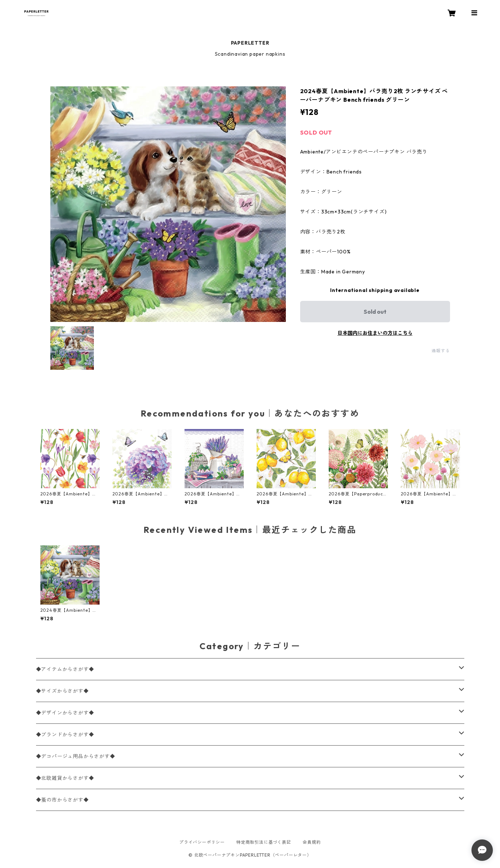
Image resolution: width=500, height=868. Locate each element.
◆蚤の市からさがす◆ (62, 800)
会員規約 (312, 842)
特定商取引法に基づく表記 (264, 842)
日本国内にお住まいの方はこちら (375, 333)
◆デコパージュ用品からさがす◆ (76, 756)
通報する (441, 351)
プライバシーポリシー (202, 842)
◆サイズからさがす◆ (62, 691)
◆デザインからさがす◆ (65, 713)
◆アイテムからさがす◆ (65, 669)
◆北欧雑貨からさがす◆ (65, 778)
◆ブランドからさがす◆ (65, 735)
